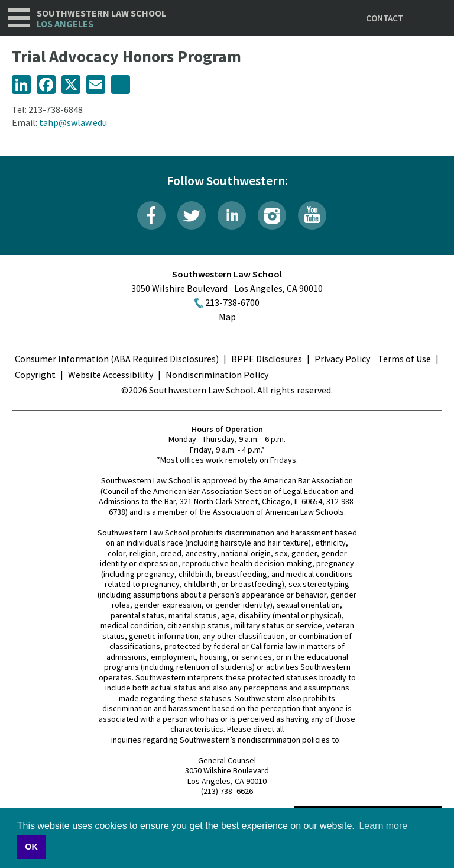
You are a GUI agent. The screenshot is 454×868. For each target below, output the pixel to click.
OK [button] (31, 847)
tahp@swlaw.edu (73, 122)
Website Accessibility (111, 375)
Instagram (272, 215)
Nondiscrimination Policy (217, 375)
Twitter (192, 215)
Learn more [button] (383, 826)
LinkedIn (232, 215)
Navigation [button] (19, 18)
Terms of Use (404, 359)
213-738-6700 (232, 302)
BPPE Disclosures (267, 359)
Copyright (35, 375)
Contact (385, 18)
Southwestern (101, 19)
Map (227, 317)
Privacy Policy (342, 359)
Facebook (151, 215)
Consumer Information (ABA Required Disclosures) (117, 359)
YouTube (312, 215)
